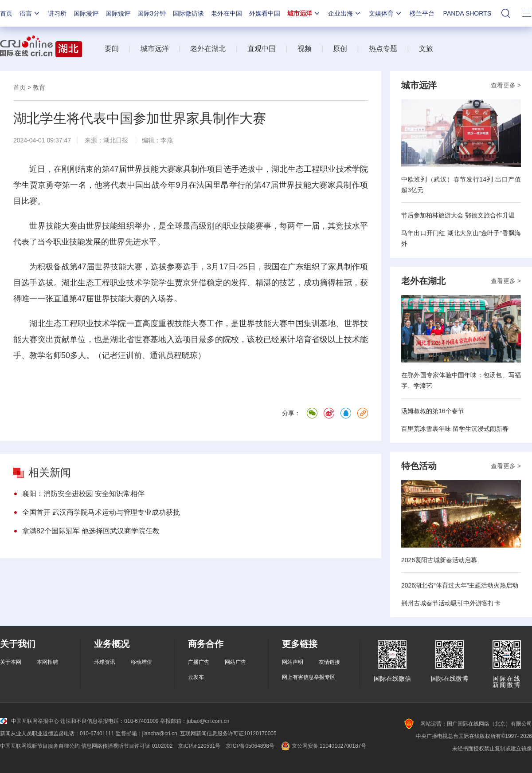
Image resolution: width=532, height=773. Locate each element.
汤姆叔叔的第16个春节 (433, 411)
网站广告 (235, 662)
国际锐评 (118, 13)
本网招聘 (47, 662)
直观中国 (262, 49)
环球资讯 (105, 662)
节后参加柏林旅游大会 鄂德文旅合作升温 (458, 215)
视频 (305, 49)
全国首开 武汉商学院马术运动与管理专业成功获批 (101, 512)
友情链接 (329, 662)
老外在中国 (227, 13)
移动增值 (141, 662)
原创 (340, 49)
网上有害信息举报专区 (309, 677)
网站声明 (293, 662)
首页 (6, 13)
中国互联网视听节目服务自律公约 (40, 746)
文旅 (426, 49)
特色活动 (419, 466)
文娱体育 (386, 13)
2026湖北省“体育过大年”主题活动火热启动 (460, 585)
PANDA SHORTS (467, 13)
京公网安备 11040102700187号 (323, 746)
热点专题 (383, 49)
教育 (39, 87)
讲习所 (57, 13)
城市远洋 (304, 13)
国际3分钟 (152, 13)
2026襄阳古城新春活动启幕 (439, 560)
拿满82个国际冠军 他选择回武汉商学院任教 (91, 531)
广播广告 (199, 662)
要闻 (112, 49)
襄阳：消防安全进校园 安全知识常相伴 (83, 494)
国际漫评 (86, 13)
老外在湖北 (208, 49)
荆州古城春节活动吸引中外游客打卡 (451, 603)
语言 (30, 13)
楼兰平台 (422, 13)
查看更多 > (506, 85)
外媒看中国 (265, 13)
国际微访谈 (188, 13)
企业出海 (345, 13)
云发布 (196, 677)
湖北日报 (116, 140)
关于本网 (11, 662)
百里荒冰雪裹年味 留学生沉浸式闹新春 (455, 429)
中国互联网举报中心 (29, 721)
